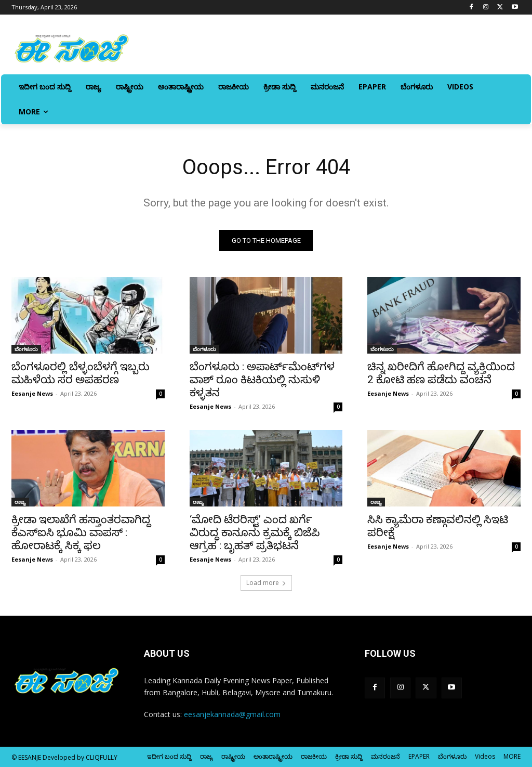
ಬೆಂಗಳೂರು (26, 349)
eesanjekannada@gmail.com (232, 714)
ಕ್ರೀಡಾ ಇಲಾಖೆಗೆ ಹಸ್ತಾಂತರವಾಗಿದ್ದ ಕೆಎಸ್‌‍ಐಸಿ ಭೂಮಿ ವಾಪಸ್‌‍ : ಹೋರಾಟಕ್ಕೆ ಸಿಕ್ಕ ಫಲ (81, 533)
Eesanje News (32, 393)
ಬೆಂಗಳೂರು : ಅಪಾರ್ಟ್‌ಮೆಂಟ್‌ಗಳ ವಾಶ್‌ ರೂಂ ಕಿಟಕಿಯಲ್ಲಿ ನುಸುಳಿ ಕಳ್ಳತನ (262, 380)
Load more (266, 583)
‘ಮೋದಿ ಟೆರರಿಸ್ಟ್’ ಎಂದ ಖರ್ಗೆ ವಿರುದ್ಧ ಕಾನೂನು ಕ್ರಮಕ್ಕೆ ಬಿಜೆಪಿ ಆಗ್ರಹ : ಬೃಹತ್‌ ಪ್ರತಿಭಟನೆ (255, 533)
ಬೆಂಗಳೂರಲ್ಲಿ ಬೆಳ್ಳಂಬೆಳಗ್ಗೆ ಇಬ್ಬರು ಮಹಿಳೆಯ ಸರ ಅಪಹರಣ (81, 373)
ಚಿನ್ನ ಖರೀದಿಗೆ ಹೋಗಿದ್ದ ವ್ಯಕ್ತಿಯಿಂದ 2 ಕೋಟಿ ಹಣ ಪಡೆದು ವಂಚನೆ (441, 373)
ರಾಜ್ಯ (20, 502)
